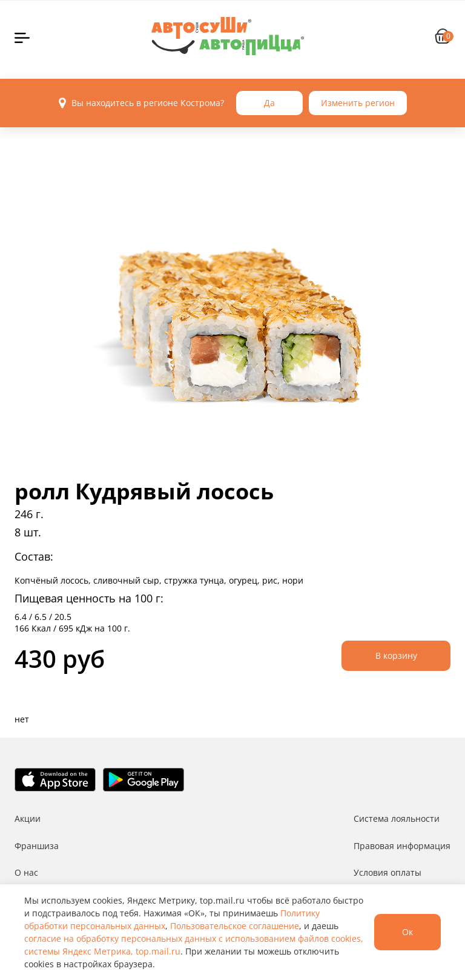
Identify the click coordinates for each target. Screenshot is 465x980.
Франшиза (37, 846)
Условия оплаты (387, 872)
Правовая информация (402, 846)
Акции (28, 818)
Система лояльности (397, 818)
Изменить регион (358, 103)
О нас (26, 872)
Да (269, 103)
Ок (407, 932)
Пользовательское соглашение (235, 926)
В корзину (396, 655)
